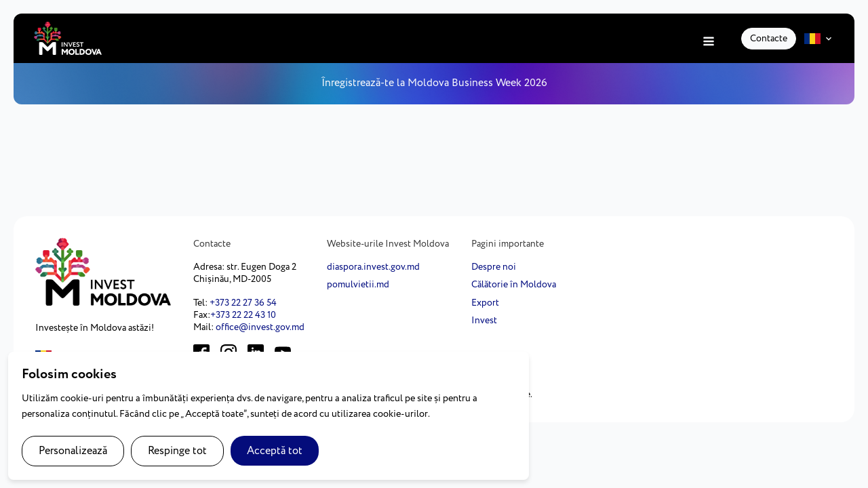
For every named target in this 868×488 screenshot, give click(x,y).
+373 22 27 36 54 (243, 303)
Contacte (769, 39)
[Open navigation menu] (709, 42)
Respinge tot (177, 451)
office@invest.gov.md (260, 327)
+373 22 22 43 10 (243, 315)
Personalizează (73, 451)
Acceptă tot (275, 451)
